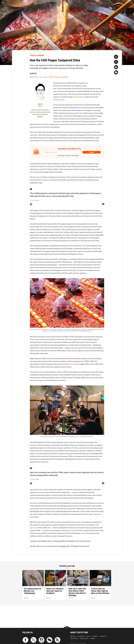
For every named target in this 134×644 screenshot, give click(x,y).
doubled (72, 364)
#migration (58, 77)
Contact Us (103, 636)
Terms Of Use (74, 638)
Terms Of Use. (75, 155)
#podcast (65, 77)
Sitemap (93, 638)
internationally (59, 100)
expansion (34, 528)
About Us (73, 636)
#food (51, 77)
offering (33, 172)
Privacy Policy (84, 638)
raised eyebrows (79, 97)
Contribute (81, 636)
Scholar (40, 106)
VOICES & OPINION (37, 55)
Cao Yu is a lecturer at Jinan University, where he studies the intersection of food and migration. (40, 113)
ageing (81, 522)
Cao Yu (34, 73)
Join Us (88, 636)
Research (95, 636)
